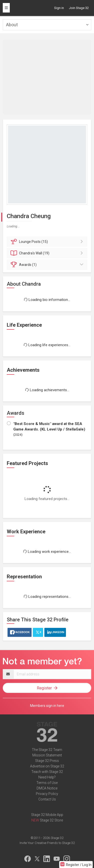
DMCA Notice (47, 788)
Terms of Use (47, 783)
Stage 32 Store (51, 820)
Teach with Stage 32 (47, 772)
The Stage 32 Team (47, 750)
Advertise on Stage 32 (47, 766)
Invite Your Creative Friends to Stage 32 (47, 843)
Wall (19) (48, 253)
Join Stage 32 (79, 8)
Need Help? (47, 777)
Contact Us (47, 799)
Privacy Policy (47, 794)
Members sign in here (47, 706)
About (12, 25)
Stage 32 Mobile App (47, 815)
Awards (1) (48, 265)
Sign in (59, 8)
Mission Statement (47, 755)
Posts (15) (48, 242)
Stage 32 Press (47, 761)
